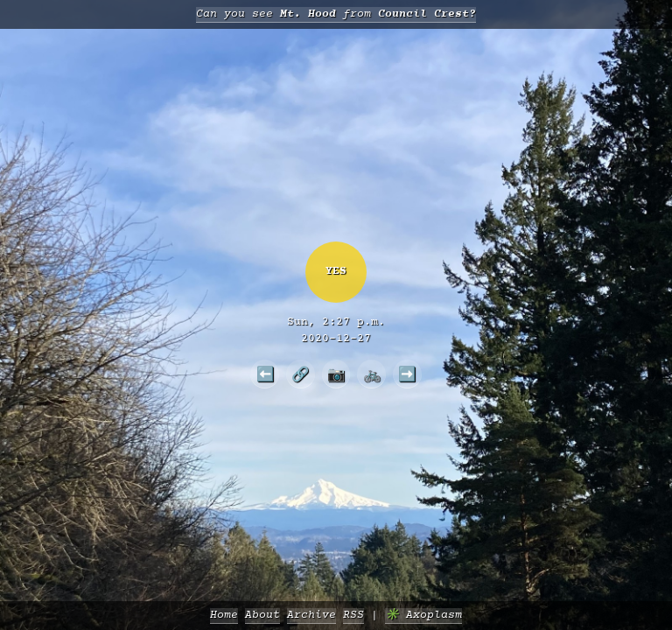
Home (224, 616)
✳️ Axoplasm (423, 616)
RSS (353, 616)
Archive (311, 616)
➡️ (407, 374)
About (262, 616)
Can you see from (336, 14)
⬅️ (265, 374)
